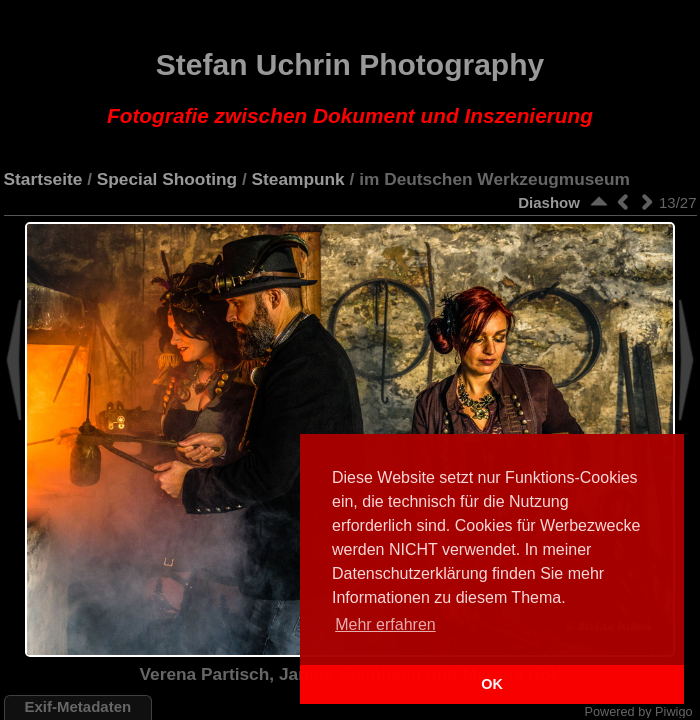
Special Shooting (167, 179)
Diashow (549, 202)
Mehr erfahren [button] (385, 624)
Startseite (43, 179)
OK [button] (492, 684)
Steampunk (298, 179)
